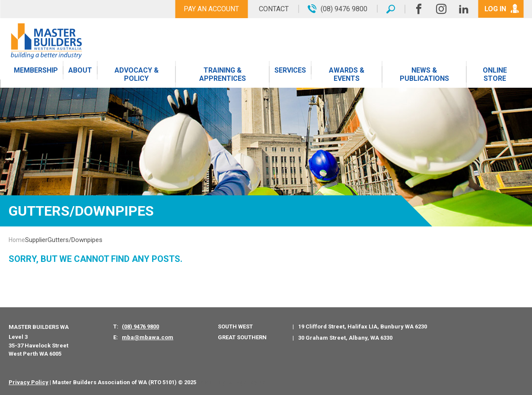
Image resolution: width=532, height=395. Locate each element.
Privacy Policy (29, 382)
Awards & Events (347, 74)
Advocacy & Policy (137, 74)
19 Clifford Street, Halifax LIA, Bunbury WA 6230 (363, 327)
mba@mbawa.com (148, 337)
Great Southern (242, 337)
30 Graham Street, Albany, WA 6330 (345, 338)
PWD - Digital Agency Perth (236, 382)
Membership (36, 70)
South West (235, 327)
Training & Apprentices (223, 74)
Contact (274, 9)
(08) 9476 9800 (140, 327)
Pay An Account (211, 9)
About (80, 70)
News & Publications (424, 74)
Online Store (495, 74)
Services (290, 70)
